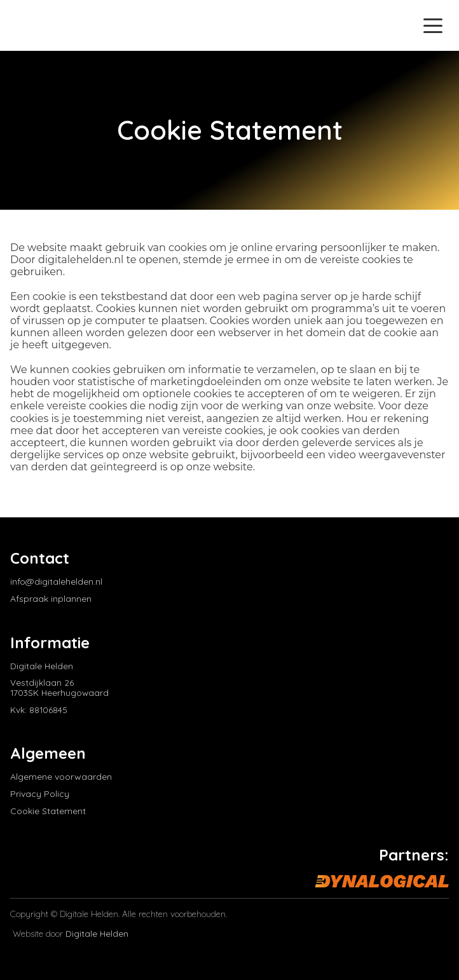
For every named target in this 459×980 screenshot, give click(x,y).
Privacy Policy (40, 794)
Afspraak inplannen (51, 599)
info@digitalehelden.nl (56, 582)
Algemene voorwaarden (61, 777)
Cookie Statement (48, 811)
